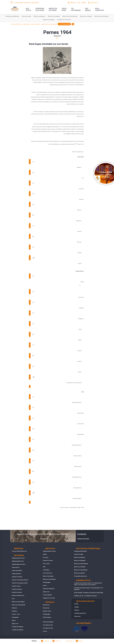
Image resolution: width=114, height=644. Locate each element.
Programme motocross (64, 20)
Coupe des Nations (17, 571)
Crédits (76, 604)
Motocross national (49, 20)
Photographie (47, 582)
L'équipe (83, 3)
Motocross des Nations (18, 602)
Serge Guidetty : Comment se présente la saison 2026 (89, 593)
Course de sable (26, 16)
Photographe (46, 614)
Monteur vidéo (47, 611)
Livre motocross (47, 573)
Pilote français (47, 617)
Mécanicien (46, 605)
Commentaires (69, 641)
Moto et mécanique (48, 576)
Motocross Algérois (39, 16)
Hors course (46, 564)
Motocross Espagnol (54, 16)
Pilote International (48, 622)
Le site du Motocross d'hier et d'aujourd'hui (26, 3)
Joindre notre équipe (83, 539)
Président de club (48, 625)
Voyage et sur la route (49, 598)
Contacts (77, 610)
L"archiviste (46, 641)
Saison (14, 620)
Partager (80, 641)
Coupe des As (16, 567)
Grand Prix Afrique (17, 577)
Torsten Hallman (47, 595)
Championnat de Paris (18, 561)
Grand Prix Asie (16, 586)
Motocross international (102, 16)
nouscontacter (99, 9)
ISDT (44, 567)
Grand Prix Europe (17, 589)
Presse (45, 631)
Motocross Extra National (70, 16)
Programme (15, 617)
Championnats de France (19, 564)
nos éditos (28, 9)
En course (46, 557)
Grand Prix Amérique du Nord (20, 580)
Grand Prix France (17, 592)
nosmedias (88, 9)
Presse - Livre (16, 614)
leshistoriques (76, 9)
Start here (43, 539)
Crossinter (64, 9)
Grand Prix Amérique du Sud (20, 583)
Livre (13, 599)
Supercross (15, 624)
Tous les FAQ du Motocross (19, 551)
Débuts (45, 554)
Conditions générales (80, 613)
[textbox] (73, 24)
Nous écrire (94, 3)
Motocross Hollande (86, 16)
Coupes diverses (17, 574)
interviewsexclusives (40, 9)
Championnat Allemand (12, 16)
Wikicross (73, 3)
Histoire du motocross (18, 595)
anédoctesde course (53, 9)
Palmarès (14, 608)
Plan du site (77, 616)
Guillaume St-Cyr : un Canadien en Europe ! (86, 596)
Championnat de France (18, 558)
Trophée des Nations (18, 627)
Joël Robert (46, 570)
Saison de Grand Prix (49, 589)
